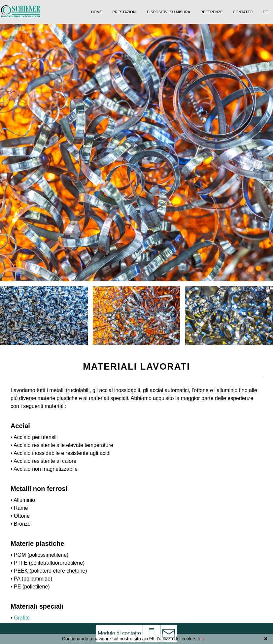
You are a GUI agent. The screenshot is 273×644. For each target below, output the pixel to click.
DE (265, 12)
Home (97, 12)
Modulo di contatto (119, 633)
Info (202, 639)
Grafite (22, 618)
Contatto (243, 12)
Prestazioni (124, 12)
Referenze (212, 12)
